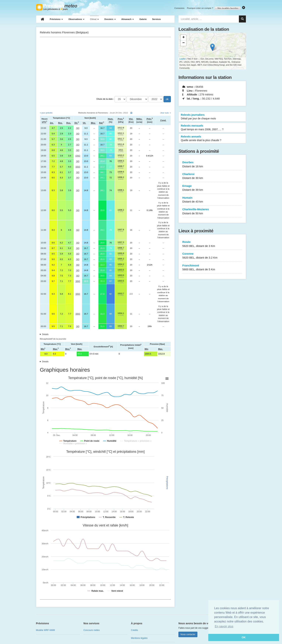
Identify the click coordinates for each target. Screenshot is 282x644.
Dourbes (212, 164)
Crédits (135, 630)
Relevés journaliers (212, 117)
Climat (94, 19)
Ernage (212, 188)
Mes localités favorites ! (228, 8)
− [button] (183, 43)
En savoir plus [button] (224, 626)
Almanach (128, 19)
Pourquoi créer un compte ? (200, 8)
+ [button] (183, 38)
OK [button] (244, 637)
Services (156, 19)
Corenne (212, 256)
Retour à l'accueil (58, 7)
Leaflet (182, 59)
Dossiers (110, 19)
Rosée (212, 244)
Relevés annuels (212, 139)
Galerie (143, 19)
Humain (212, 200)
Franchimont (212, 268)
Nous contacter (188, 634)
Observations (76, 19)
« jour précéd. (46, 113)
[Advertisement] (105, 67)
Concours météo (92, 630)
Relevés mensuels (212, 128)
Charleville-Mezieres (212, 211)
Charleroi (212, 176)
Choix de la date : (105, 99)
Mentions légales (139, 638)
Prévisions (56, 19)
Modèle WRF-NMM (45, 630)
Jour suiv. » (166, 113)
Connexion (179, 8)
